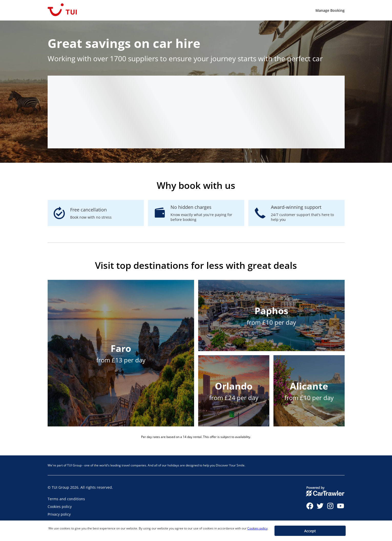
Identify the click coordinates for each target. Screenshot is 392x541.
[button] (310, 531)
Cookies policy (257, 528)
